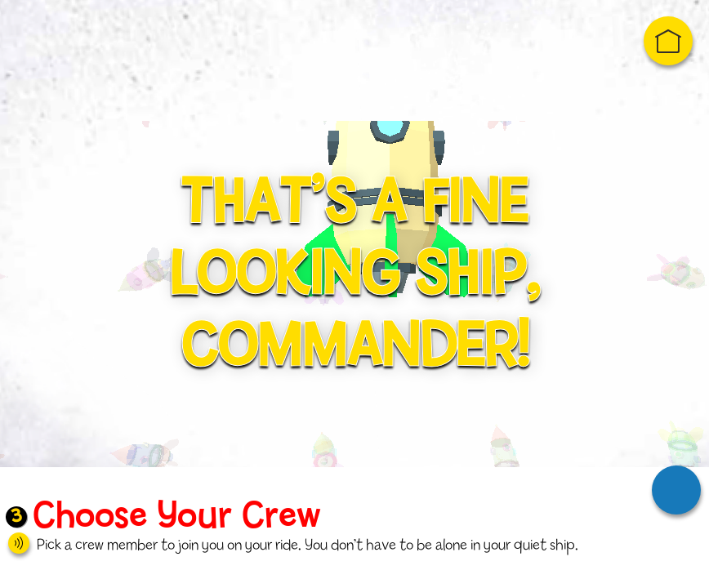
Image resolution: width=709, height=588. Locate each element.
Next (676, 490)
